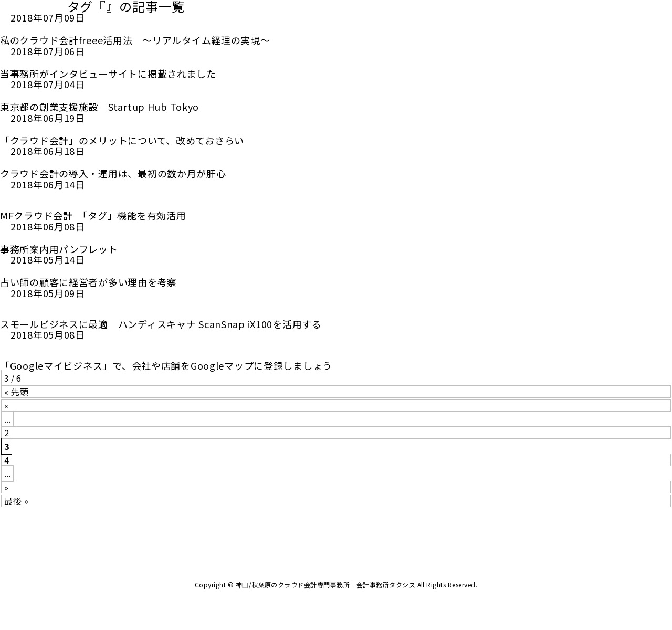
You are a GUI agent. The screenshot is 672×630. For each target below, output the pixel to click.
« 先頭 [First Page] (17, 392)
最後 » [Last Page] (17, 501)
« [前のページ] (7, 405)
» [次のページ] (7, 487)
